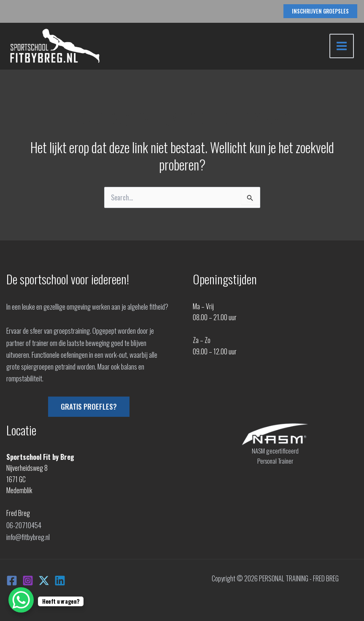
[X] (44, 579)
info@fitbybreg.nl (28, 536)
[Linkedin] (60, 579)
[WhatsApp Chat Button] (21, 600)
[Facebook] (12, 579)
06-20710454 (24, 524)
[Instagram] (28, 579)
